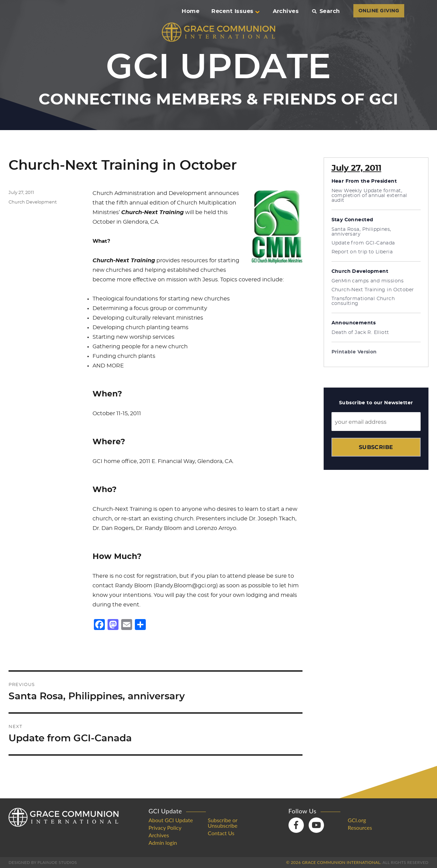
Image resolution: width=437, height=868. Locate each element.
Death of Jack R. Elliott (360, 333)
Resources (360, 828)
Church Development (33, 202)
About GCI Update (171, 820)
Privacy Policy (165, 828)
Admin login (163, 843)
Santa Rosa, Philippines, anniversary (361, 232)
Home (191, 11)
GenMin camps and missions (368, 281)
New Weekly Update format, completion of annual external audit (369, 196)
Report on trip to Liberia (362, 252)
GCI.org (357, 820)
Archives (286, 11)
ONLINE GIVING (379, 11)
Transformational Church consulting (363, 301)
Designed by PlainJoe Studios (43, 862)
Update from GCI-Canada (363, 243)
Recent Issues (235, 11)
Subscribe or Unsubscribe (223, 823)
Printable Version (354, 352)
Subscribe (376, 447)
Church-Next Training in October (373, 290)
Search (326, 11)
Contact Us (221, 833)
